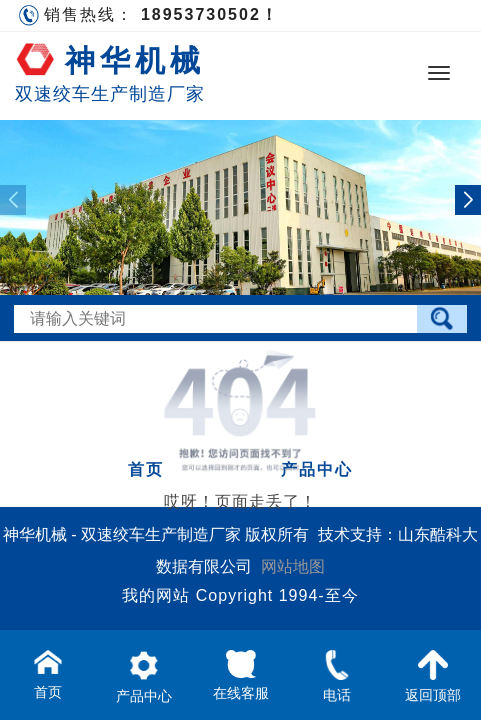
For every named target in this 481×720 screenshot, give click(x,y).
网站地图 (293, 566)
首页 (146, 469)
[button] (468, 200)
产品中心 (317, 469)
